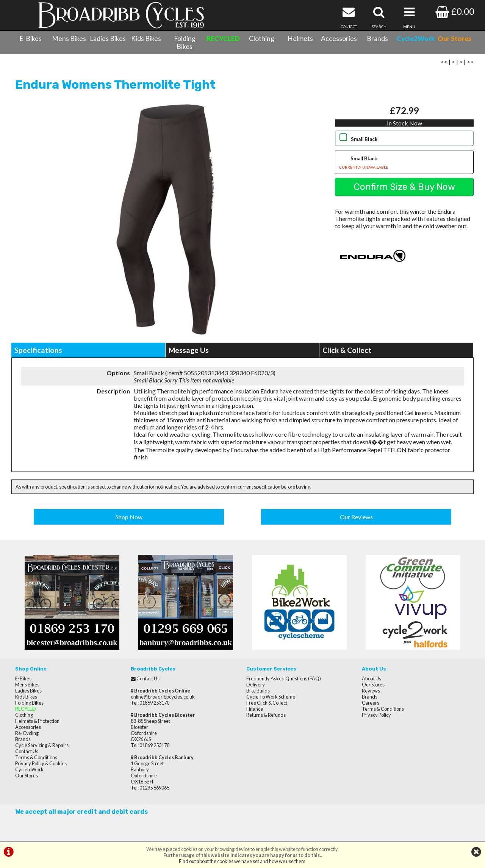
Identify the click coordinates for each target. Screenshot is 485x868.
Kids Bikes (146, 38)
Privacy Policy (376, 715)
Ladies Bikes (108, 38)
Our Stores (27, 776)
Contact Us (27, 751)
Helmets (300, 38)
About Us (372, 678)
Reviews (371, 691)
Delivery (256, 685)
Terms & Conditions (36, 757)
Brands (377, 38)
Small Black (364, 139)
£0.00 (455, 11)
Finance (255, 709)
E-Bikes (31, 38)
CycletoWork (29, 769)
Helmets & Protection (37, 721)
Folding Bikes (185, 42)
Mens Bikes (69, 38)
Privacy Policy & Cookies (41, 763)
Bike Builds (258, 691)
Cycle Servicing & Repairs (42, 745)
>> (470, 62)
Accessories (339, 38)
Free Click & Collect (267, 703)
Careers (371, 703)
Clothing (262, 38)
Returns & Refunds (266, 715)
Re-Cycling (27, 733)
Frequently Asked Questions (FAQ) (284, 678)
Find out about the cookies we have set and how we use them (242, 861)
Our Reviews (356, 517)
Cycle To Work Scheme (271, 697)
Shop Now (129, 517)
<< (444, 62)
